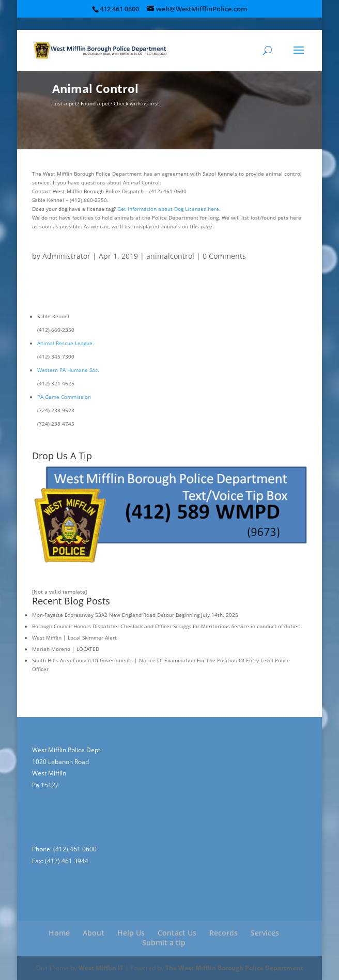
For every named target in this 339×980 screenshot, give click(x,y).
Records (224, 933)
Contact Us (177, 933)
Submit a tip (164, 943)
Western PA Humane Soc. (68, 370)
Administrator (66, 256)
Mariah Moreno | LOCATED (66, 649)
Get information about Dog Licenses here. (169, 209)
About (94, 933)
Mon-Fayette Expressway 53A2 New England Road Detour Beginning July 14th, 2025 (135, 615)
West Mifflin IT (101, 968)
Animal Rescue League (65, 343)
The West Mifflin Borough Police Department (234, 968)
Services (265, 933)
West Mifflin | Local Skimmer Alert (74, 637)
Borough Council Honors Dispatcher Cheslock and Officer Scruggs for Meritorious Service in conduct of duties (166, 626)
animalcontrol (170, 256)
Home (59, 933)
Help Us (131, 933)
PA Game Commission (64, 397)
